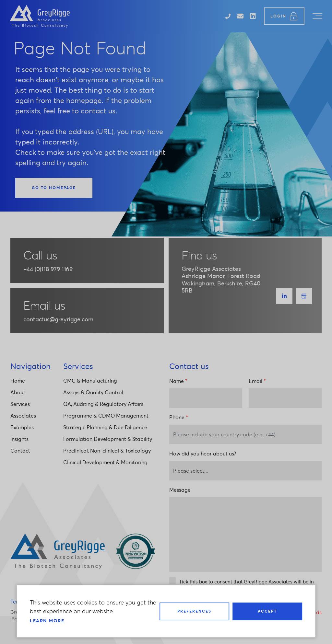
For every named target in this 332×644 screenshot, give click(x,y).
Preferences (194, 611)
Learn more (47, 621)
